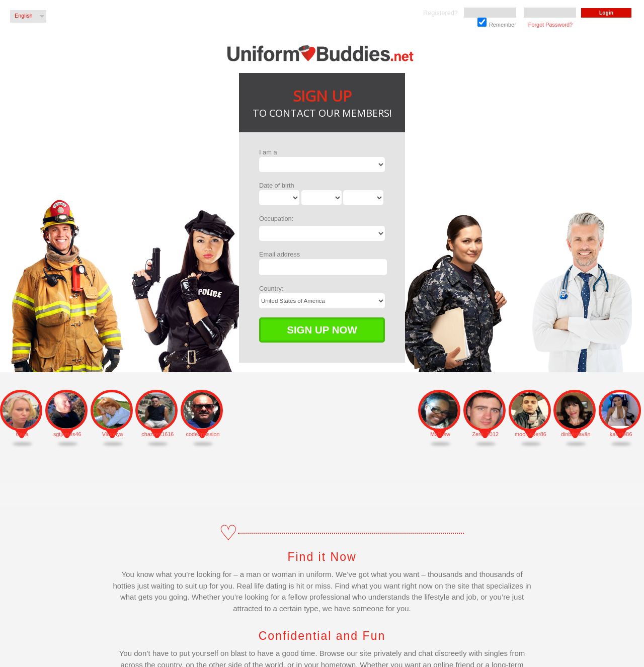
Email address (279, 254)
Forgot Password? (550, 25)
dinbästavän (576, 434)
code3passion (203, 434)
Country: (271, 288)
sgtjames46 (67, 434)
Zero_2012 (485, 434)
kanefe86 (621, 434)
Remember (497, 23)
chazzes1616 (157, 434)
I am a (268, 152)
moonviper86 (531, 434)
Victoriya (113, 434)
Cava (22, 434)
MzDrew (440, 434)
